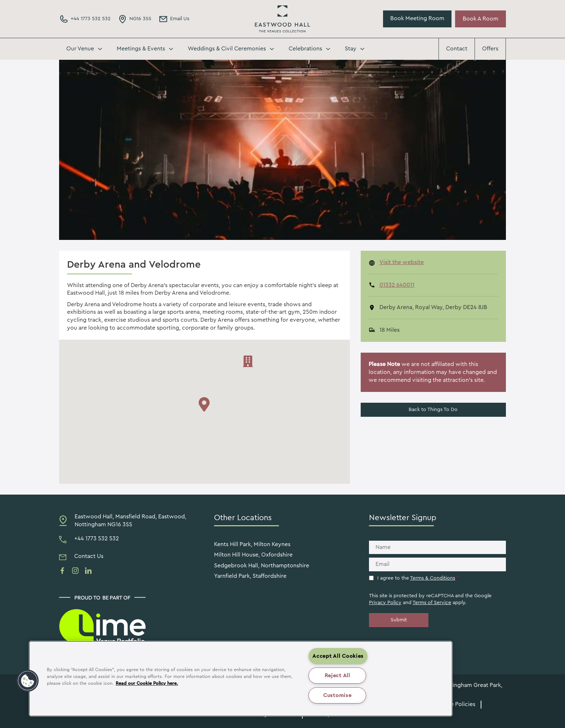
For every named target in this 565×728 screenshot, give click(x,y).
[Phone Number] (85, 19)
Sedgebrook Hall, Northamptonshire (262, 566)
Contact (457, 49)
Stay (351, 49)
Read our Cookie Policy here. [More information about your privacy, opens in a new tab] (147, 683)
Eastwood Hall (282, 19)
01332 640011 (397, 285)
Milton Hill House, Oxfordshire (253, 555)
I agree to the (418, 578)
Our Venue (80, 49)
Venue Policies (456, 704)
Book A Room (481, 19)
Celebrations (305, 49)
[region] (241, 679)
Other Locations (243, 518)
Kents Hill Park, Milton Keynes (252, 544)
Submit (399, 620)
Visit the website (402, 262)
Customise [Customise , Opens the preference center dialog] (337, 695)
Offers (490, 49)
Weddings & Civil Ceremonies (227, 49)
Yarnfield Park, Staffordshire (250, 576)
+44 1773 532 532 (97, 539)
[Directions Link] (135, 19)
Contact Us (89, 556)
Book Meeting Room (417, 18)
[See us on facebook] (62, 571)
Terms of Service (432, 603)
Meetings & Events (141, 49)
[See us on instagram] (75, 571)
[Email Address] (174, 19)
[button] (28, 681)
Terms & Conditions (433, 578)
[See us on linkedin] (88, 571)
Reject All (337, 676)
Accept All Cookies (338, 656)
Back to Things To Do (433, 410)
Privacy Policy (385, 603)
